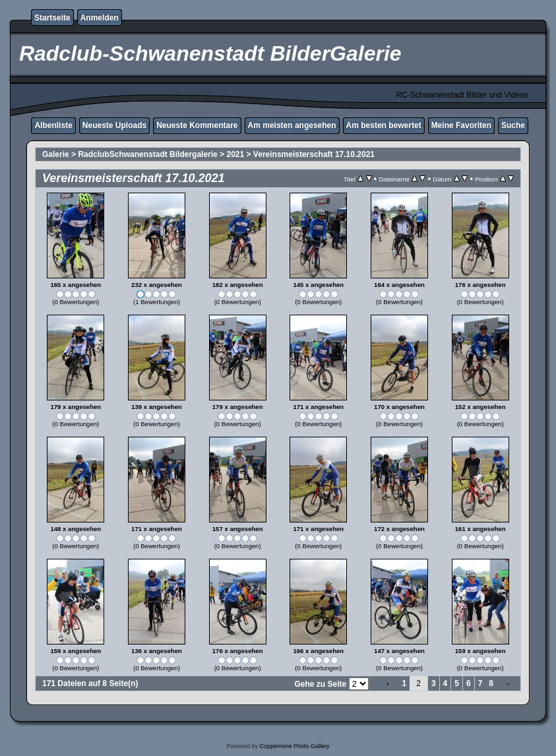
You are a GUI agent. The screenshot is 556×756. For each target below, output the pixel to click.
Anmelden (100, 18)
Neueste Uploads (114, 125)
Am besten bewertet (384, 125)
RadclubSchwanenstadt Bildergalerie (147, 154)
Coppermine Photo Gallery (294, 746)
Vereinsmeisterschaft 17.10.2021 (314, 154)
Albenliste (53, 125)
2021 (235, 154)
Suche (513, 125)
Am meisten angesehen (292, 125)
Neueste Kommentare (197, 125)
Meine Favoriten (461, 125)
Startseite (52, 18)
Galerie (56, 154)
